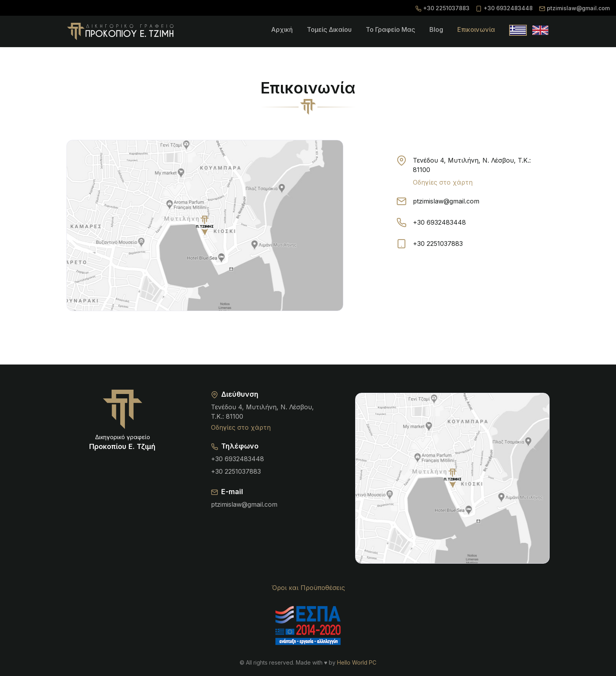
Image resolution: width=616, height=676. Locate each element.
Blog (436, 29)
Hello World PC (357, 662)
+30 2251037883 (446, 8)
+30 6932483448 (508, 8)
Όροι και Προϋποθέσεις (308, 588)
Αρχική (282, 29)
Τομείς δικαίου (329, 29)
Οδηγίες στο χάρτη (443, 182)
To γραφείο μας (390, 29)
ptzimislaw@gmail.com (578, 8)
